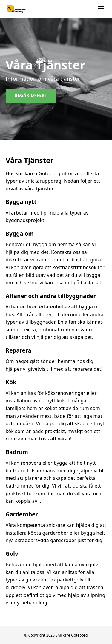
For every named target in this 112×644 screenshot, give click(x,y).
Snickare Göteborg (72, 635)
